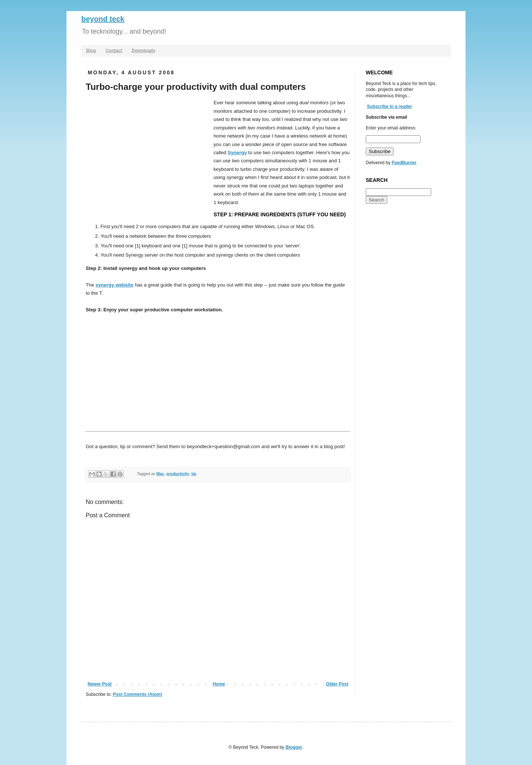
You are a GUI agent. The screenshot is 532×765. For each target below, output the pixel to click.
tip (194, 474)
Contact (114, 51)
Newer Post (100, 684)
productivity (178, 474)
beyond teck (103, 19)
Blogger (294, 747)
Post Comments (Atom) (137, 694)
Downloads (143, 51)
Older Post (337, 684)
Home (219, 684)
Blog (91, 51)
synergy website (114, 285)
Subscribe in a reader (389, 106)
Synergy (237, 153)
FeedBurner (404, 163)
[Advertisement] (148, 154)
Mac (160, 474)
